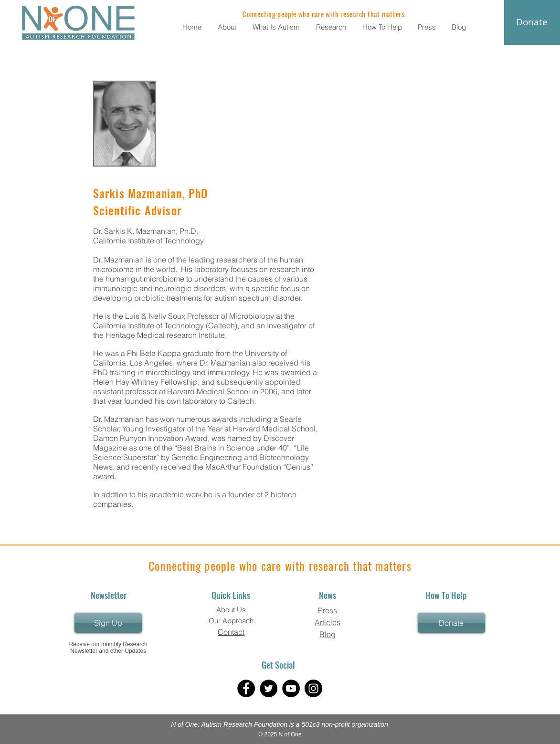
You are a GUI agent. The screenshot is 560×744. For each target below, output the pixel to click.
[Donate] (451, 623)
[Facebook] (246, 688)
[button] (228, 27)
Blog (328, 634)
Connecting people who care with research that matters (280, 566)
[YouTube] (291, 688)
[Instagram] (313, 688)
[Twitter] (269, 688)
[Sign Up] (108, 623)
